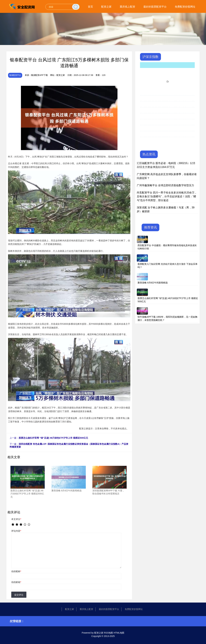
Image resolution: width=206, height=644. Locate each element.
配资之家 (106, 7)
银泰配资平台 (15, 75)
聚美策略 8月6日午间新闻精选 (153, 283)
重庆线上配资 (127, 7)
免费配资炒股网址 (185, 7)
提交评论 (19, 595)
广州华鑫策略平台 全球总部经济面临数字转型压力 (165, 185)
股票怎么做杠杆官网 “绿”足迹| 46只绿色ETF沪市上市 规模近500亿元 (53, 438)
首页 (90, 7)
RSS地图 (108, 633)
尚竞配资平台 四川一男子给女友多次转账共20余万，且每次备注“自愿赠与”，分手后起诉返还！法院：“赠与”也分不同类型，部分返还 (167, 196)
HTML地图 (119, 633)
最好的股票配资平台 (155, 7)
